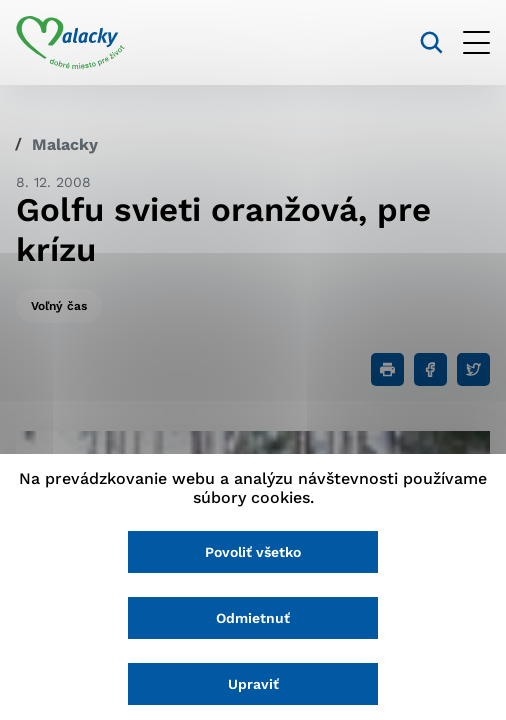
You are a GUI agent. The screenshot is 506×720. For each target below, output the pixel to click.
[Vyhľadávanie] (431, 42)
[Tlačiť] (387, 369)
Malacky (65, 144)
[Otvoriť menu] (476, 42)
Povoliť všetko (253, 552)
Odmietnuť (253, 618)
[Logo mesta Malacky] (70, 43)
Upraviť (253, 684)
